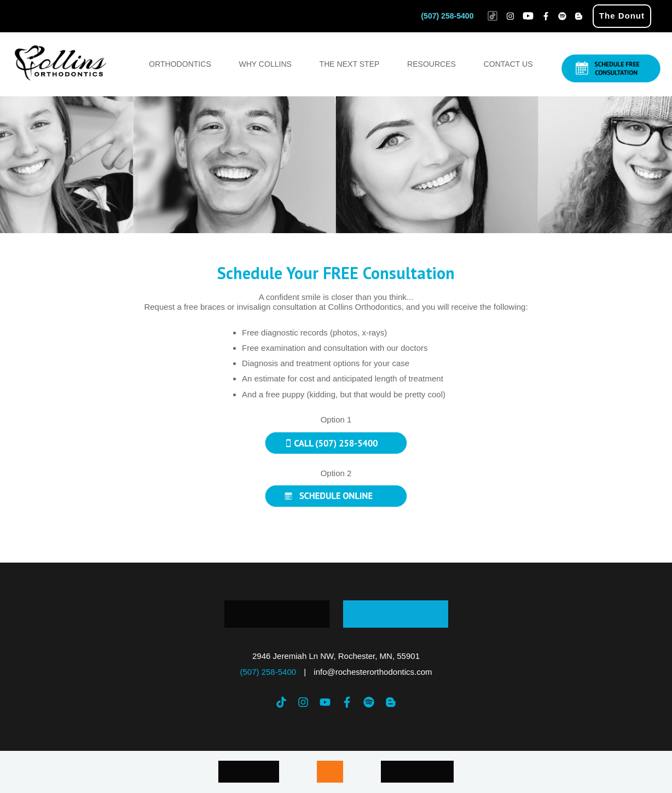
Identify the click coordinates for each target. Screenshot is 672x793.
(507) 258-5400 (447, 16)
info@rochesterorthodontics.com (373, 672)
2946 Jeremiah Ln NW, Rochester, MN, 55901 (336, 656)
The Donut (622, 16)
